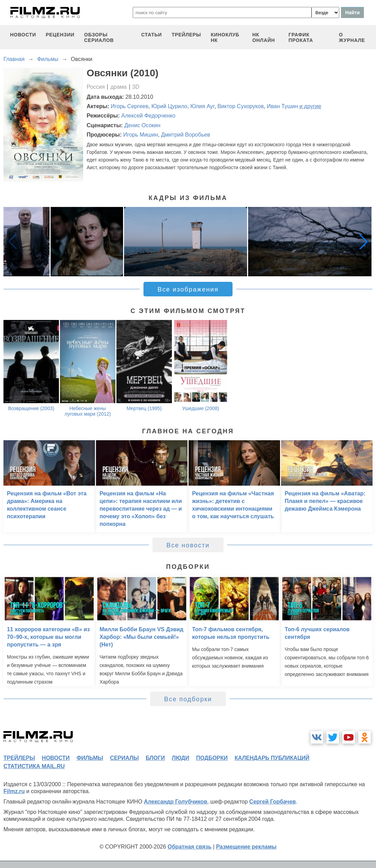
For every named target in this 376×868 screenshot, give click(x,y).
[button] (364, 242)
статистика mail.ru (34, 766)
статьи (151, 35)
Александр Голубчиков (176, 802)
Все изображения (188, 289)
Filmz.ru (14, 791)
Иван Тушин (282, 106)
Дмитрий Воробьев (186, 135)
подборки (212, 758)
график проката (301, 37)
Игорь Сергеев (130, 106)
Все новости (188, 545)
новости (23, 35)
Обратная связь (190, 847)
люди (181, 758)
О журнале (352, 37)
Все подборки (188, 699)
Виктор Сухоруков (241, 106)
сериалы (124, 758)
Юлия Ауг (202, 106)
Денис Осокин (142, 125)
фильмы (90, 758)
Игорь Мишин (140, 135)
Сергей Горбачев (272, 802)
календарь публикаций (272, 758)
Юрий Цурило (169, 106)
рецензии (60, 35)
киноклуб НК (225, 37)
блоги (155, 758)
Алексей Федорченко (148, 116)
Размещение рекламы (246, 847)
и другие (310, 106)
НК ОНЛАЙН (264, 37)
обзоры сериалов (99, 37)
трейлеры (186, 35)
